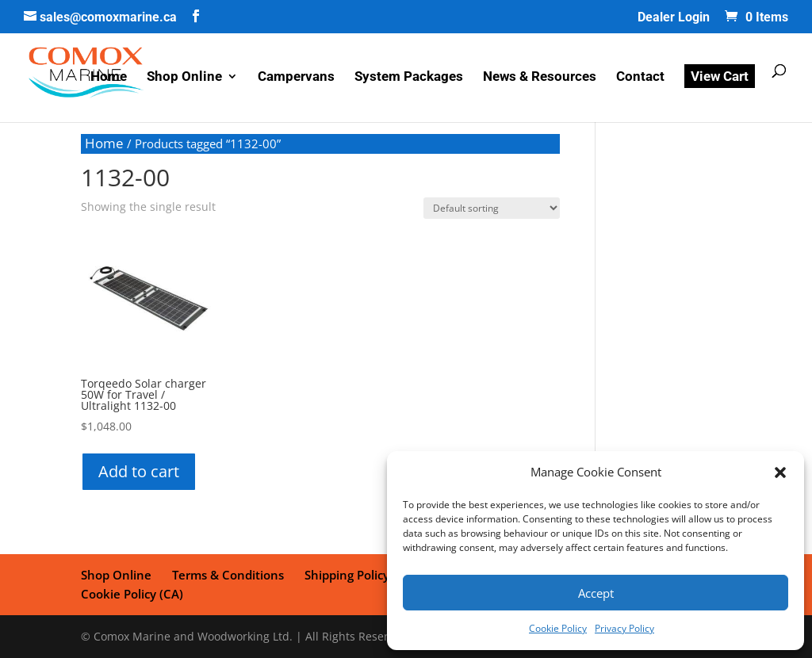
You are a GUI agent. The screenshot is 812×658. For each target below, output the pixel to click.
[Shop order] (492, 208)
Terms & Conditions (228, 575)
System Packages (409, 77)
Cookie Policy (558, 628)
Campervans (296, 77)
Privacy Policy (624, 628)
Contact (640, 77)
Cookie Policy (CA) (132, 594)
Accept (596, 593)
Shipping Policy (347, 575)
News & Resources (540, 77)
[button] (780, 472)
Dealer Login (674, 18)
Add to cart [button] (139, 471)
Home (109, 77)
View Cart (720, 76)
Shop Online (184, 77)
